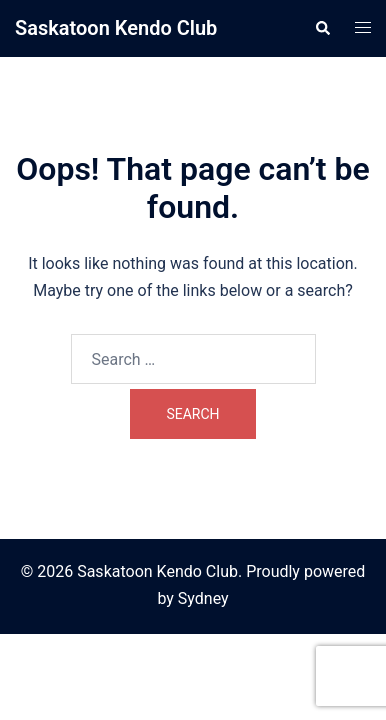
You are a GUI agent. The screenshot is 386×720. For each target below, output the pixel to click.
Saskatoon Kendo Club (116, 28)
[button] (322, 28)
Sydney (203, 598)
